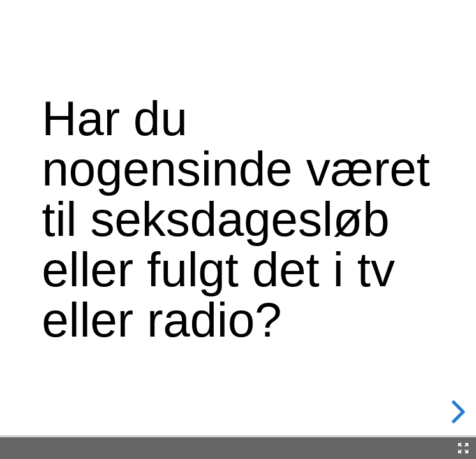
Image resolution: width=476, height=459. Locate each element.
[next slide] (456, 412)
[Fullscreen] (463, 448)
